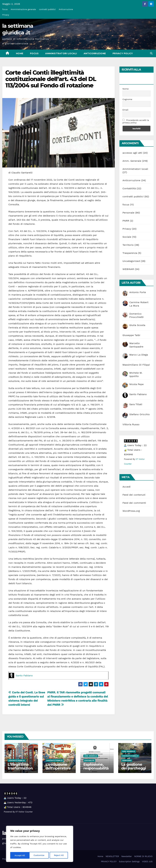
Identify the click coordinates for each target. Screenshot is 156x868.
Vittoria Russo (131, 424)
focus (5, 9)
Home (20, 53)
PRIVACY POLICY (123, 53)
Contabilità (129, 188)
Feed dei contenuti (134, 495)
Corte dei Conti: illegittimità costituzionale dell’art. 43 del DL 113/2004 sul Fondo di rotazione (51, 79)
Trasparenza (130, 253)
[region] (40, 844)
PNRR (126, 221)
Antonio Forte (138, 292)
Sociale (127, 237)
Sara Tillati (136, 404)
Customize (20, 855)
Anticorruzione (66, 9)
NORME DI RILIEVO (143, 856)
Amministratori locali (61, 53)
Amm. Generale (132, 161)
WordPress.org (131, 511)
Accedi (127, 487)
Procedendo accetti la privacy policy (136, 121)
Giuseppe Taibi (131, 335)
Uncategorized (131, 261)
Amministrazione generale (23, 9)
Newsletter (127, 856)
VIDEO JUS (147, 862)
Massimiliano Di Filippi (136, 365)
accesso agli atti (132, 153)
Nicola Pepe (136, 384)
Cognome (127, 99)
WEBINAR (128, 269)
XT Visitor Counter (24, 812)
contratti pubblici (47, 9)
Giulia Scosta (137, 325)
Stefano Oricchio (140, 414)
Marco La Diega (139, 355)
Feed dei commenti (134, 503)
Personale (128, 213)
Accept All (60, 855)
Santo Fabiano (24, 675)
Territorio (128, 245)
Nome (126, 89)
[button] (151, 53)
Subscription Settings (129, 862)
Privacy (6, 15)
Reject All (40, 855)
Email (125, 110)
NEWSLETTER (112, 856)
